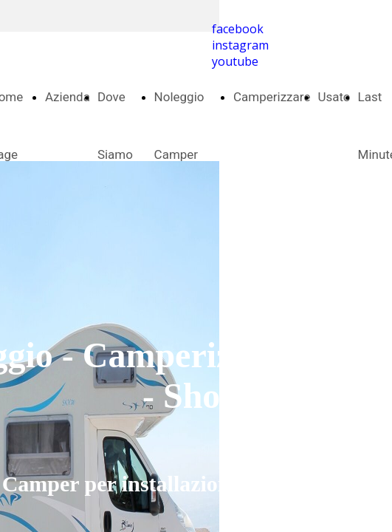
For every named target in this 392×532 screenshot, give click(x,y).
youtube (235, 61)
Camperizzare (272, 97)
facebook (238, 29)
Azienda (68, 97)
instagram (240, 45)
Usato (334, 97)
